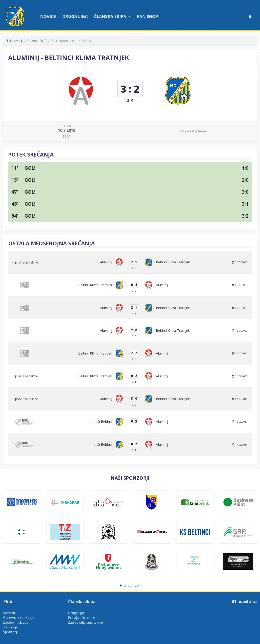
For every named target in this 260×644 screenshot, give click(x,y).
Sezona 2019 (37, 41)
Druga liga (75, 16)
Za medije (10, 627)
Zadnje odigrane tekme (85, 622)
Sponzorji (10, 632)
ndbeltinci (244, 601)
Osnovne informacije (19, 618)
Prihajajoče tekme (82, 618)
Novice (48, 16)
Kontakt (9, 613)
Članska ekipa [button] (111, 16)
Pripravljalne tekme (64, 41)
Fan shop (147, 16)
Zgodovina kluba (16, 622)
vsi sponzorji (130, 586)
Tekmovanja (15, 41)
